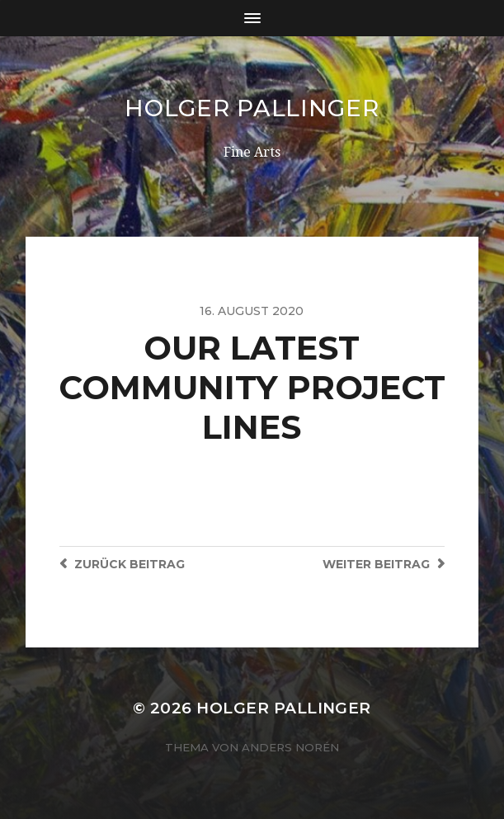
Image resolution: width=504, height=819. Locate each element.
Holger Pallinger (252, 108)
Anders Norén (290, 747)
